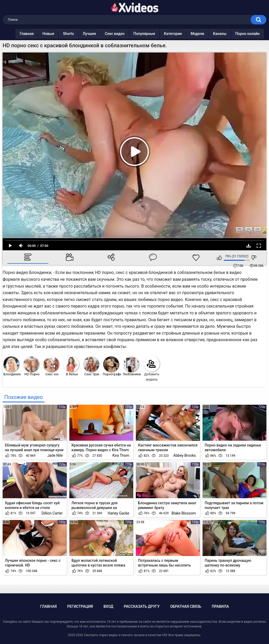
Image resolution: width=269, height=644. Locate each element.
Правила (220, 606)
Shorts (68, 34)
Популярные (144, 34)
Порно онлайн (248, 34)
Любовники (132, 366)
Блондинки (12, 366)
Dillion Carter (52, 513)
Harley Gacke (118, 513)
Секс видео (115, 34)
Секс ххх (51, 366)
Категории (173, 34)
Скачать (249, 246)
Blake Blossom (184, 513)
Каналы (220, 34)
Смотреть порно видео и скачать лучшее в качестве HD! (125, 635)
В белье (71, 366)
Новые (48, 34)
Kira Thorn (121, 455)
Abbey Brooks (185, 455)
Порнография (112, 366)
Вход (108, 606)
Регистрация (80, 606)
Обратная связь (186, 606)
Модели (198, 34)
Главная (27, 34)
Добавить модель (152, 369)
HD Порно (32, 366)
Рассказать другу (142, 606)
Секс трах (91, 366)
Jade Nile (55, 455)
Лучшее (89, 34)
